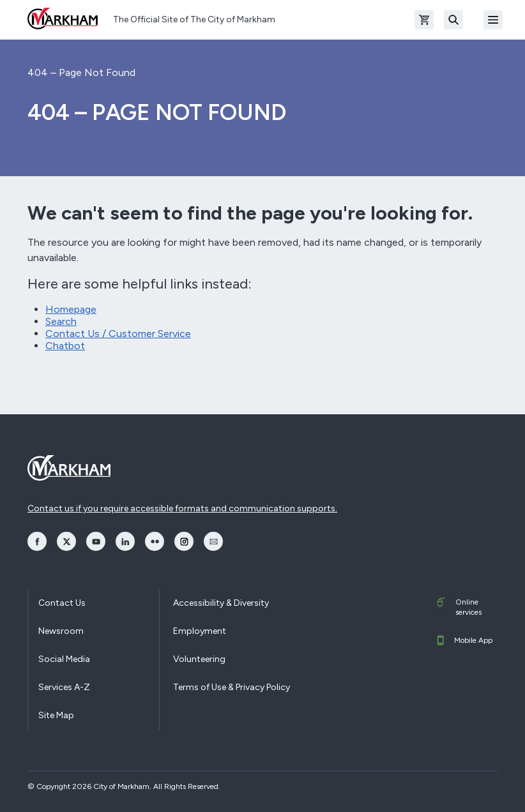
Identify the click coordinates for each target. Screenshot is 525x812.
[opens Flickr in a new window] (155, 541)
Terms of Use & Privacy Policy (232, 687)
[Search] (453, 20)
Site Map (56, 715)
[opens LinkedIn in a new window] (125, 541)
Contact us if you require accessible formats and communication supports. (182, 508)
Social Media (64, 659)
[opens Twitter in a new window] (66, 541)
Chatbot (65, 346)
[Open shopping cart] (424, 20)
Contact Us (62, 603)
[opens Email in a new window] (213, 541)
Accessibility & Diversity (221, 603)
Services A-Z (64, 687)
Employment (200, 631)
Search (61, 321)
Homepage (71, 309)
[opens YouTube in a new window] (96, 541)
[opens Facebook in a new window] (37, 541)
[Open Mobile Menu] (493, 20)
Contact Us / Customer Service (118, 334)
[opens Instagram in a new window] (184, 541)
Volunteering (199, 659)
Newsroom (61, 631)
